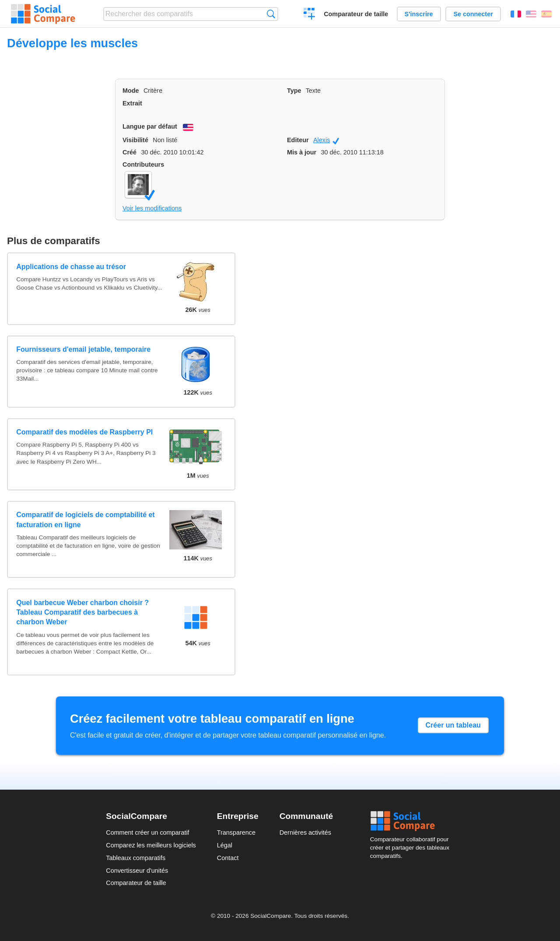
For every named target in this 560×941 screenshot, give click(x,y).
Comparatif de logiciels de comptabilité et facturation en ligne (86, 519)
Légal (225, 845)
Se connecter (473, 14)
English (531, 14)
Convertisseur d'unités (137, 871)
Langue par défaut (150, 126)
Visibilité (135, 140)
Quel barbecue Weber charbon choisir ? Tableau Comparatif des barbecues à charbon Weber (82, 612)
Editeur (298, 140)
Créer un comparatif (310, 15)
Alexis (326, 140)
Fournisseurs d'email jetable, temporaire (83, 349)
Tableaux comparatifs (136, 858)
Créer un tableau (453, 725)
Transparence (236, 833)
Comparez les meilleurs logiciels (151, 845)
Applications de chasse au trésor (71, 267)
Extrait (132, 103)
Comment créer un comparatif (147, 833)
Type (294, 91)
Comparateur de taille (356, 14)
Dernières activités (305, 833)
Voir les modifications (152, 208)
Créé (129, 152)
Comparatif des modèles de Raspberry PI (84, 432)
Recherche (271, 14)
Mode (131, 91)
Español (546, 14)
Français (516, 14)
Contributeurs (143, 164)
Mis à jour (302, 152)
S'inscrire (419, 14)
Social (412, 821)
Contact (228, 858)
